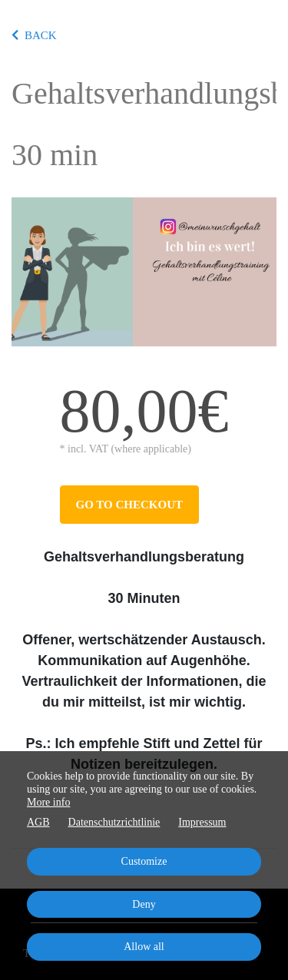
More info (48, 802)
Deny (144, 904)
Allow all (144, 947)
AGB (38, 822)
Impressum (202, 822)
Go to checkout (129, 505)
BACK (34, 35)
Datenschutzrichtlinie (114, 822)
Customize (144, 861)
